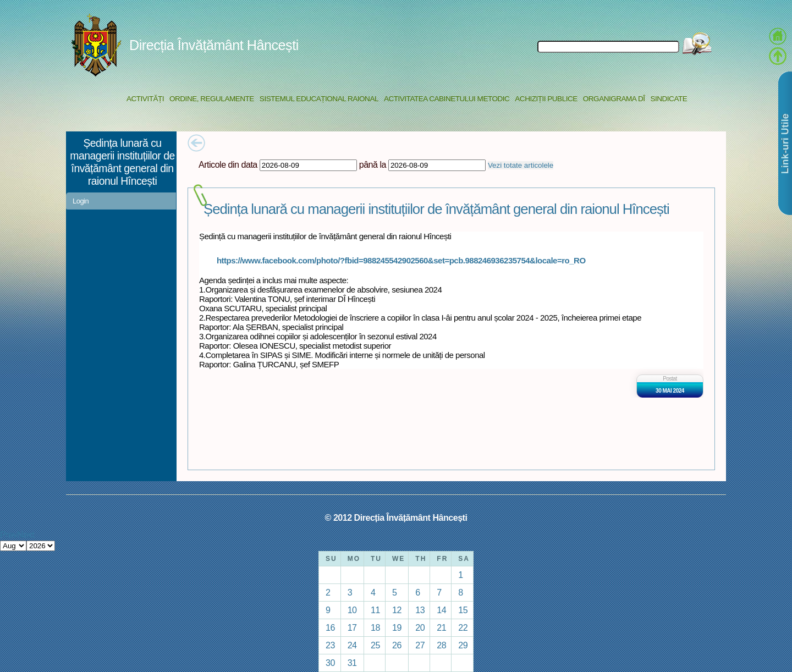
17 (352, 627)
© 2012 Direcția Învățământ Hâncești (396, 517)
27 (420, 645)
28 (441, 645)
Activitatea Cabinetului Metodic (447, 99)
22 (463, 627)
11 (375, 610)
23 (330, 645)
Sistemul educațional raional (319, 99)
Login (81, 201)
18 (375, 627)
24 (352, 645)
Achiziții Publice (546, 99)
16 (330, 627)
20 (420, 627)
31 (352, 663)
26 (397, 645)
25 (375, 645)
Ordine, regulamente (212, 99)
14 (441, 610)
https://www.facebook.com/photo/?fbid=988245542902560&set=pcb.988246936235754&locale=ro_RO (401, 260)
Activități (145, 99)
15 (463, 610)
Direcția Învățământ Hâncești (214, 45)
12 (397, 610)
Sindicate (669, 99)
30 (330, 663)
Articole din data (228, 164)
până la (373, 164)
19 (397, 627)
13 (420, 610)
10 (352, 610)
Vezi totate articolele (521, 165)
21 (441, 627)
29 (463, 645)
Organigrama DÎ (614, 99)
